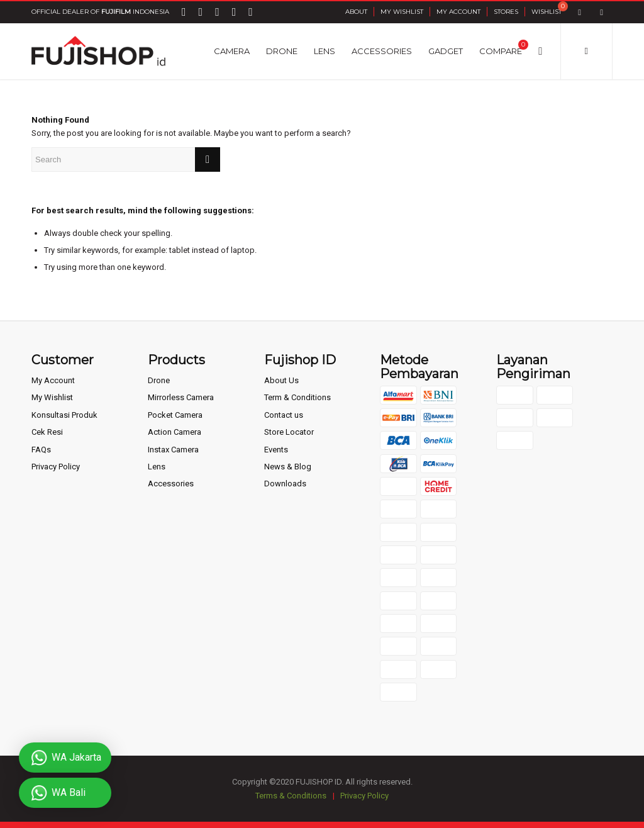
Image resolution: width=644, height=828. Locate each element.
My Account (458, 12)
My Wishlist (402, 12)
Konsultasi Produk (64, 415)
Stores (506, 12)
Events (276, 450)
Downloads (285, 484)
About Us (281, 380)
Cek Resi (47, 432)
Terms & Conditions (291, 796)
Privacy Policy (56, 467)
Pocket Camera (175, 415)
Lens (157, 467)
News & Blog (288, 467)
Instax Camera (173, 450)
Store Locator (289, 432)
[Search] (540, 51)
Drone (159, 380)
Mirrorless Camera (181, 397)
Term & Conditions (297, 397)
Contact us (284, 415)
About (356, 12)
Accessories (171, 484)
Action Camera (175, 432)
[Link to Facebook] (580, 12)
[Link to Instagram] (602, 12)
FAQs (41, 450)
